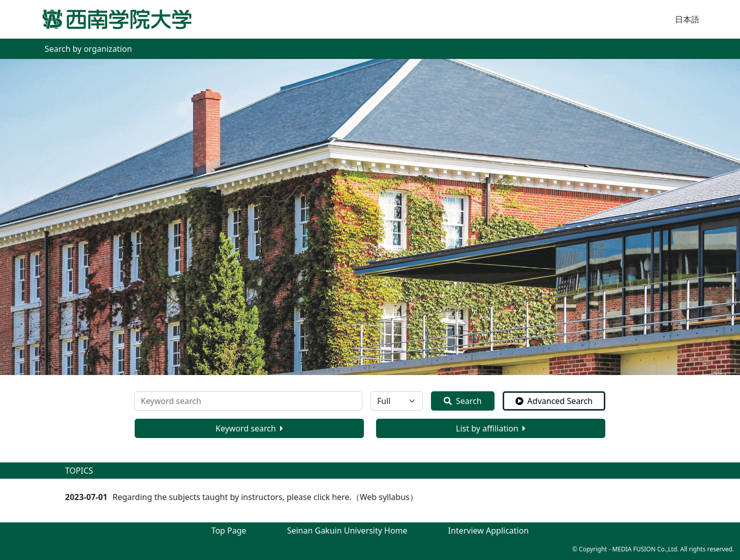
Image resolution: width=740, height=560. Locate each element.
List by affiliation (491, 428)
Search (463, 401)
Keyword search (249, 428)
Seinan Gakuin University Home (347, 531)
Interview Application (489, 531)
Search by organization (88, 49)
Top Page (229, 531)
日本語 (687, 19)
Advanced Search (554, 401)
